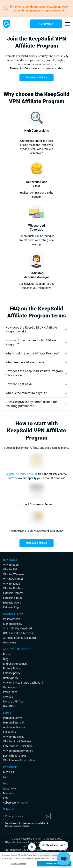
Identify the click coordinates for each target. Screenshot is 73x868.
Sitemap (8, 697)
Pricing (7, 654)
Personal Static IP (14, 723)
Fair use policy (12, 673)
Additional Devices (14, 727)
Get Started (46, 24)
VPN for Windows (14, 574)
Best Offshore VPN (15, 756)
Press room (10, 692)
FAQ (6, 798)
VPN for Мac (11, 565)
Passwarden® (12, 619)
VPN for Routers (13, 588)
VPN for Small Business (17, 741)
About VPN (10, 789)
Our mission (10, 687)
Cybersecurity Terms (15, 803)
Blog (6, 659)
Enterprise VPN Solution (18, 746)
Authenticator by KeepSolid (19, 638)
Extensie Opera (12, 603)
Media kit (9, 772)
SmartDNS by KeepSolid (17, 628)
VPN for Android (13, 579)
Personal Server (13, 718)
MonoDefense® (13, 624)
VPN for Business (14, 737)
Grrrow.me (10, 642)
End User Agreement (15, 664)
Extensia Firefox (13, 598)
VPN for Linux (11, 584)
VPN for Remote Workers (18, 751)
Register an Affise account (21, 474)
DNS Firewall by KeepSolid (19, 633)
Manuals (8, 793)
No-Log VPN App (13, 701)
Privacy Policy (11, 668)
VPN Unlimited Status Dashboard (23, 683)
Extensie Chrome (13, 593)
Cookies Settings (19, 864)
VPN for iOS (10, 569)
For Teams (9, 732)
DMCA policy (11, 678)
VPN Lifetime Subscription (19, 760)
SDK (6, 777)
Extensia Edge (12, 607)
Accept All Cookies (54, 864)
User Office (10, 706)
